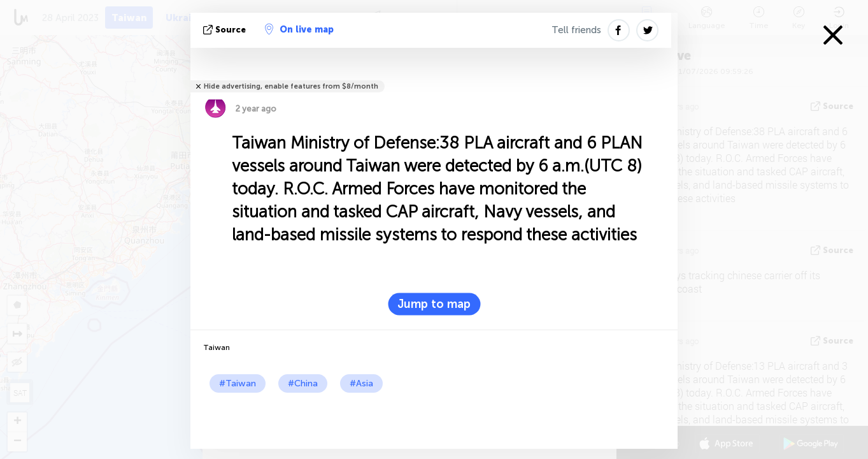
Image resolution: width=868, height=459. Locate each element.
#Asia (361, 383)
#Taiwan (238, 383)
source (226, 30)
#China (303, 383)
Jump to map (434, 304)
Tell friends (576, 30)
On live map (299, 29)
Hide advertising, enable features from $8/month (291, 86)
